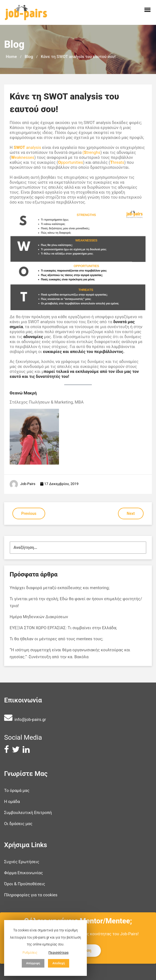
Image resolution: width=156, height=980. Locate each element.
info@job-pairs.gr (30, 720)
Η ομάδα (12, 802)
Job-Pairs (28, 484)
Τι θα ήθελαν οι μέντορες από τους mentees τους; (56, 639)
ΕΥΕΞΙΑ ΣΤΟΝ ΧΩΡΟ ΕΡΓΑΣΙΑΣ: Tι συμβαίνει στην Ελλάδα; (63, 628)
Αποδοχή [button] (59, 963)
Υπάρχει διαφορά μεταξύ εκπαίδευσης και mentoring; (60, 588)
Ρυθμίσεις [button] (30, 953)
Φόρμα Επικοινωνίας (24, 873)
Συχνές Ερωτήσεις (22, 862)
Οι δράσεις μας (18, 824)
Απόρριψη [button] (33, 963)
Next (131, 513)
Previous (29, 513)
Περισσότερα (59, 953)
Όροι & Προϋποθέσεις (25, 884)
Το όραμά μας (17, 791)
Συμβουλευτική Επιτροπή (28, 813)
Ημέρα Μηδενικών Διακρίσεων (39, 617)
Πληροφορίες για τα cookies (31, 895)
